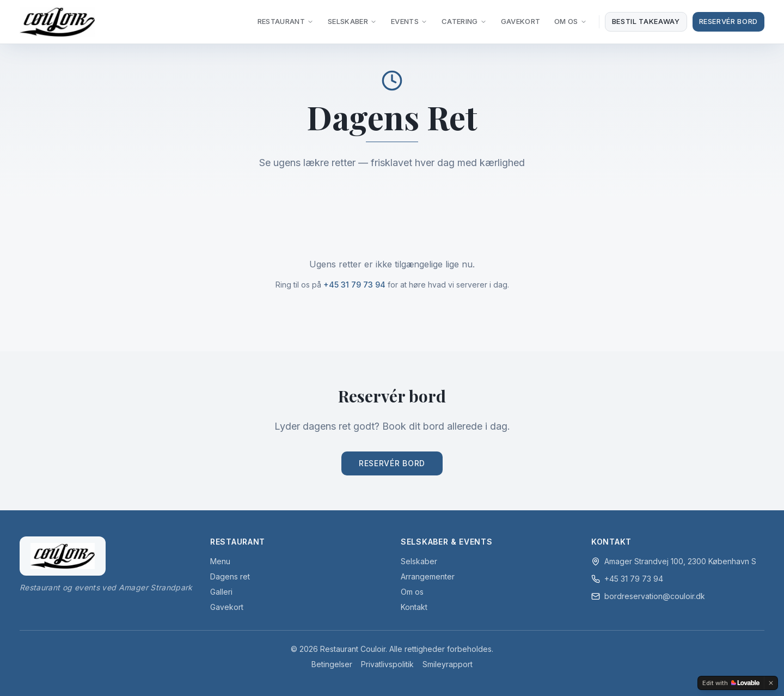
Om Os (571, 21)
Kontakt (414, 607)
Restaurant (286, 21)
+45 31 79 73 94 (354, 285)
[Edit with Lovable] (731, 683)
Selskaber (352, 21)
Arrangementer (428, 576)
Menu (220, 561)
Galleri (221, 592)
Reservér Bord (728, 21)
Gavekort (521, 21)
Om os (412, 592)
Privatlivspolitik (387, 664)
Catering (464, 21)
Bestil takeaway (646, 21)
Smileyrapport (448, 664)
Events (409, 21)
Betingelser (332, 664)
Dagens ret (230, 576)
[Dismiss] (771, 683)
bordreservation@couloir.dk (655, 596)
